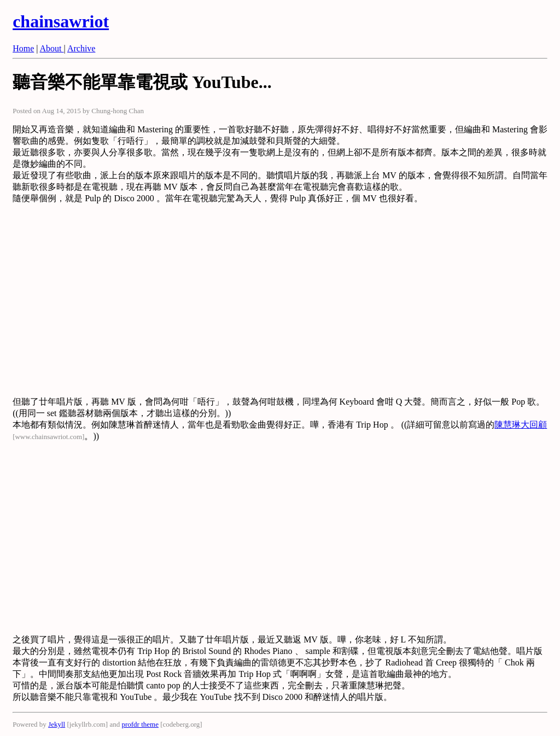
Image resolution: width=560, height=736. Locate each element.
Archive (81, 48)
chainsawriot (61, 21)
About (52, 48)
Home (23, 48)
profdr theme (140, 724)
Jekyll (57, 724)
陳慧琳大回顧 (521, 425)
